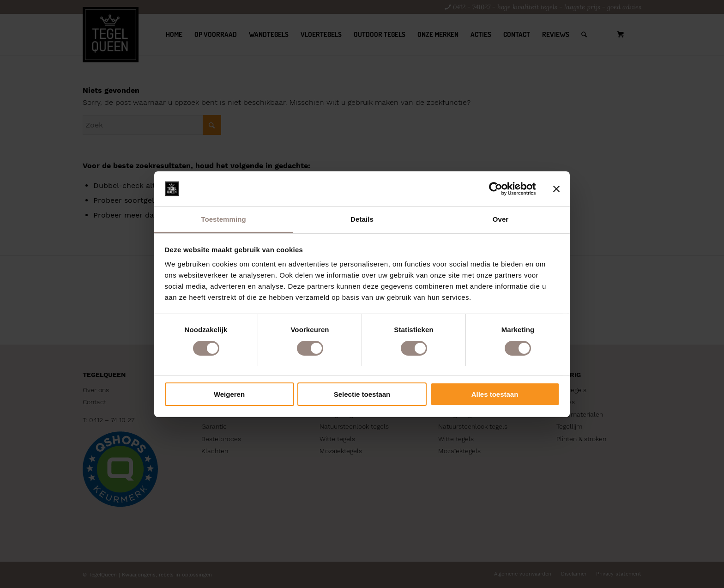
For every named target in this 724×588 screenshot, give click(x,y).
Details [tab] (362, 219)
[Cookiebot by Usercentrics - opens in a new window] (496, 189)
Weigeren (229, 394)
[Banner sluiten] (556, 189)
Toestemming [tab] (223, 219)
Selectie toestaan (362, 394)
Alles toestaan (495, 394)
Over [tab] (501, 219)
